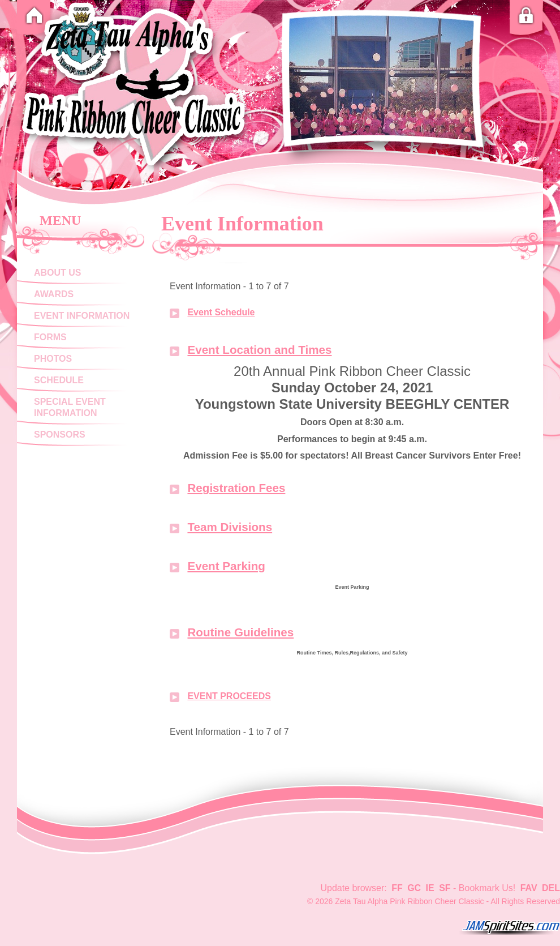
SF (445, 888)
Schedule (59, 380)
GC (414, 888)
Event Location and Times (259, 350)
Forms (50, 337)
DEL (551, 888)
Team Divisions (230, 527)
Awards (54, 294)
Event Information (82, 316)
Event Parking (226, 566)
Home (34, 15)
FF (397, 888)
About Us (57, 273)
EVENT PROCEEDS (229, 696)
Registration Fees (236, 488)
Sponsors (60, 435)
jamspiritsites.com (509, 927)
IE (430, 888)
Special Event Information (70, 407)
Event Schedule (221, 312)
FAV (529, 888)
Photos (53, 359)
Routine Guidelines (240, 632)
